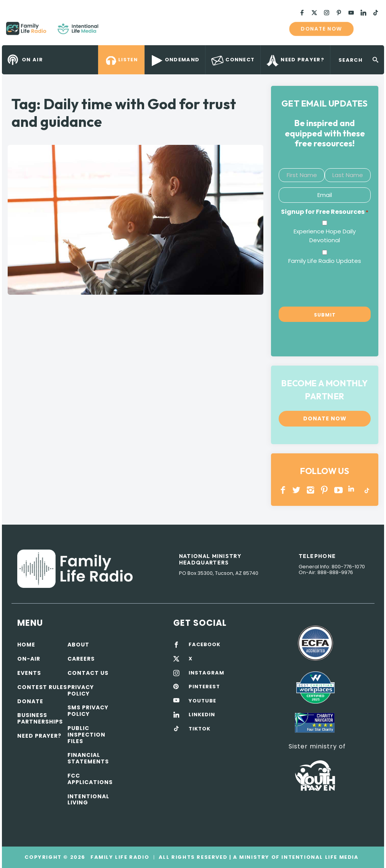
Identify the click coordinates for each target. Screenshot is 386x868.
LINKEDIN (352, 490)
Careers (81, 659)
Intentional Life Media (319, 857)
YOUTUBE (339, 490)
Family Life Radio (110, 31)
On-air (29, 659)
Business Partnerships (40, 718)
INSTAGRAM (311, 490)
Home (26, 645)
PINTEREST (324, 490)
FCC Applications (90, 779)
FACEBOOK (204, 645)
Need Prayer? (39, 736)
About (78, 645)
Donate (30, 701)
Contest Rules (42, 687)
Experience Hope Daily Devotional (325, 236)
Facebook (283, 490)
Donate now (321, 29)
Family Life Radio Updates (325, 261)
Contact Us (88, 673)
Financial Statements (88, 758)
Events (29, 673)
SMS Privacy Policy (88, 711)
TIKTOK (200, 729)
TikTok (366, 490)
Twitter (297, 490)
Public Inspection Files (86, 735)
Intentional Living (88, 800)
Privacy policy (81, 690)
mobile (370, 29)
